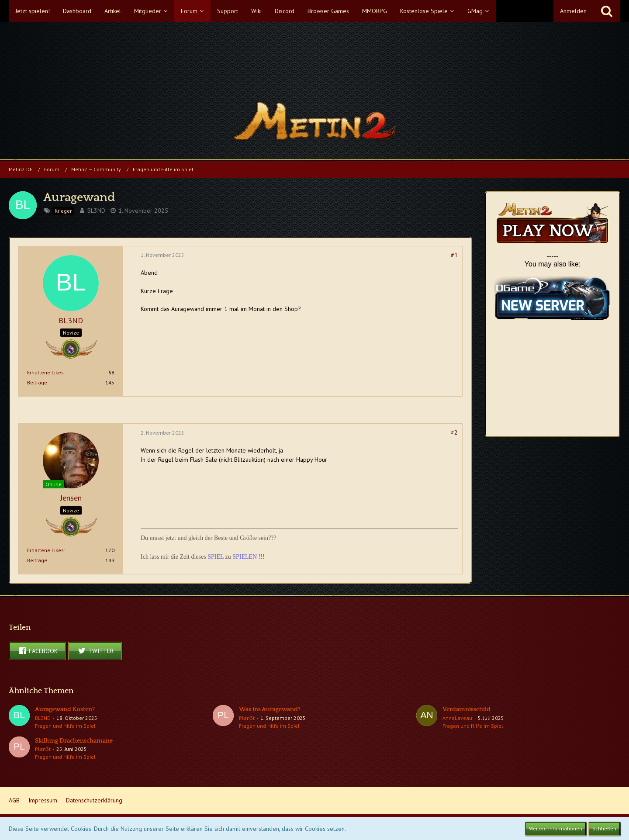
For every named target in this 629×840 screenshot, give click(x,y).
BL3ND (96, 211)
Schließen (604, 828)
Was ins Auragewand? (270, 709)
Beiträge (37, 382)
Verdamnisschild (467, 709)
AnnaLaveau (457, 718)
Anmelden (573, 11)
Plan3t (247, 718)
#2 (454, 432)
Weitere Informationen (556, 828)
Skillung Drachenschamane (74, 741)
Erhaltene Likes (45, 372)
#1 (454, 255)
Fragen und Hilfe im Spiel (65, 726)
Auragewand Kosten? (65, 709)
